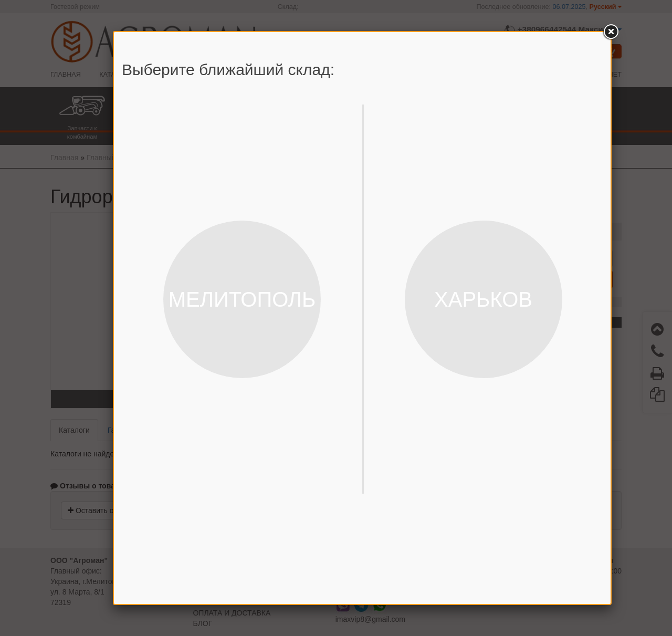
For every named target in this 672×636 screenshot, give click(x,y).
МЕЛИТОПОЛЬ (242, 299)
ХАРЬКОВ (483, 299)
